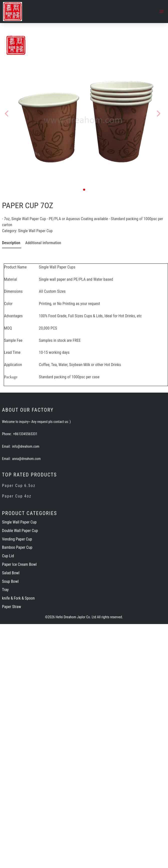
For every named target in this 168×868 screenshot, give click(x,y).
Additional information (43, 243)
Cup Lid (8, 598)
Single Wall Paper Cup (35, 231)
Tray (5, 632)
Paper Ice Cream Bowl (19, 606)
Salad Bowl (11, 615)
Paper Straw (12, 649)
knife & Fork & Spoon (18, 640)
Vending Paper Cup (17, 581)
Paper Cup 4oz (17, 538)
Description (12, 243)
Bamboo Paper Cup (17, 590)
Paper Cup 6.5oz (19, 528)
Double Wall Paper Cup (20, 573)
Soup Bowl (10, 623)
